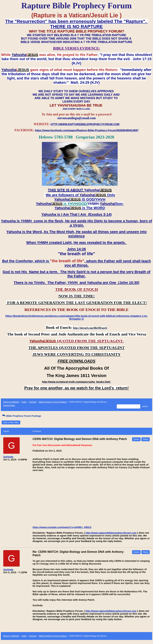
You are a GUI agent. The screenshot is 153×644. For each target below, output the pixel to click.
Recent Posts (9, 405)
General (33, 402)
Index (24, 402)
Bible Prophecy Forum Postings (53, 402)
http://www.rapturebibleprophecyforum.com (111, 533)
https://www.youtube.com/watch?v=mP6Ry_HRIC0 (62, 527)
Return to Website (11, 402)
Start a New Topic (11, 422)
